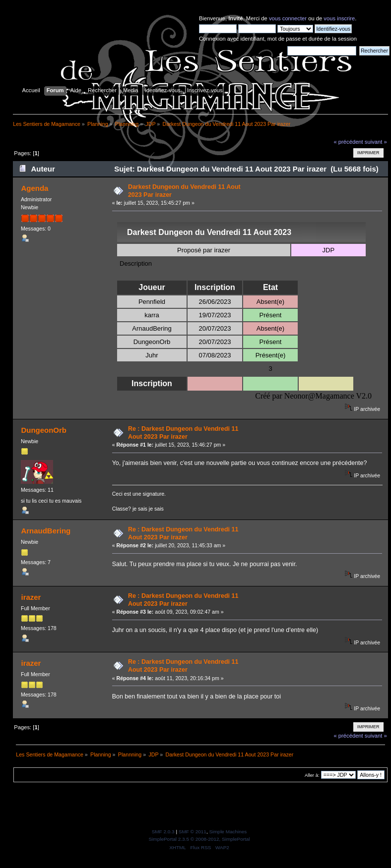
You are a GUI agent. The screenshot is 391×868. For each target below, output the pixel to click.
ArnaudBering (46, 531)
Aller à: (312, 775)
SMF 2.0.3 (163, 832)
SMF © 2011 (193, 832)
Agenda (34, 188)
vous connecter (288, 18)
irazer (31, 597)
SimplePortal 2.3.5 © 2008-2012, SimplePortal (199, 839)
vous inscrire (339, 18)
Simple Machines (228, 832)
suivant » (376, 142)
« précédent (348, 142)
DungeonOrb (43, 430)
